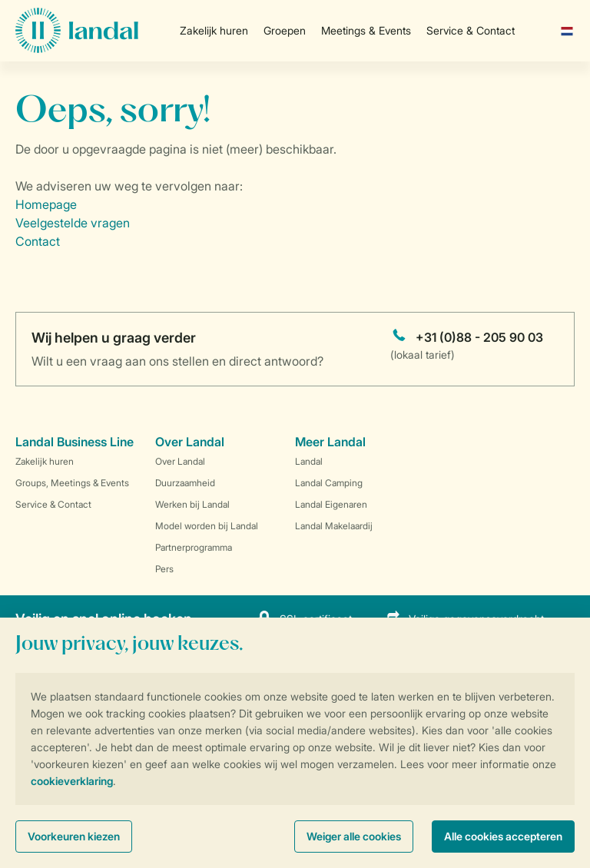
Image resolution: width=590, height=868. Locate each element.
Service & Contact (471, 30)
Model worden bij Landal (207, 526)
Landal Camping (329, 483)
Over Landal (180, 461)
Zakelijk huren (214, 30)
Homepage (46, 204)
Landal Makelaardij (334, 526)
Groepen (285, 30)
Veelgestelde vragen (73, 223)
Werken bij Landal (192, 504)
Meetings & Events (366, 30)
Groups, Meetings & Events (72, 483)
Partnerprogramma (194, 547)
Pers (164, 569)
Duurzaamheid (185, 483)
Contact (38, 241)
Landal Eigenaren (331, 504)
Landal (309, 461)
